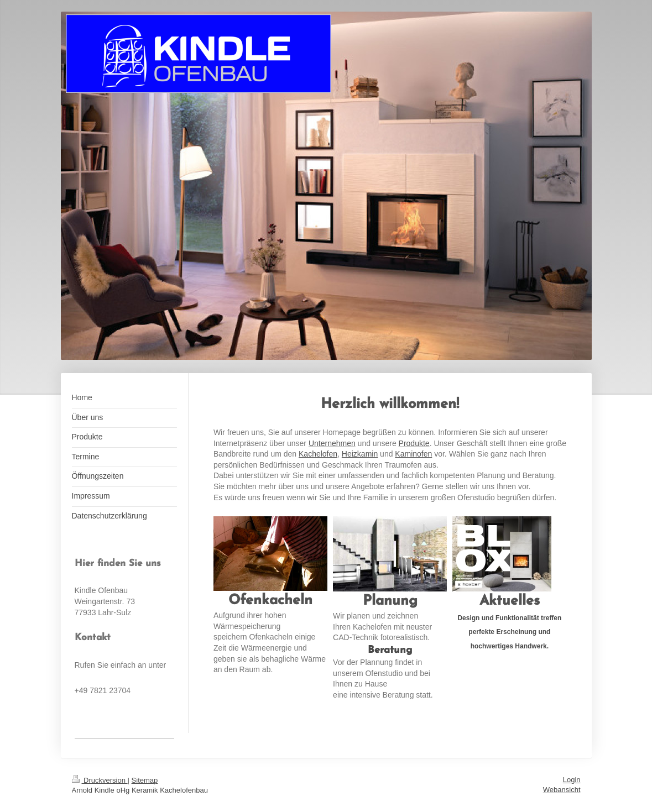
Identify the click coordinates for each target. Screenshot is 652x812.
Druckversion (100, 780)
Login (572, 780)
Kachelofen (318, 454)
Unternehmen (332, 443)
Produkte (414, 443)
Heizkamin (360, 454)
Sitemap (145, 780)
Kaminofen (413, 454)
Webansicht (562, 790)
